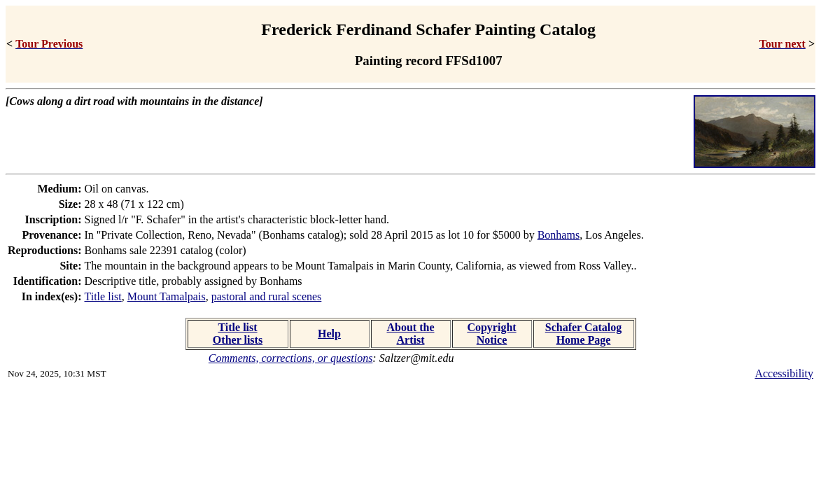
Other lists (238, 340)
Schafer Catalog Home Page (583, 334)
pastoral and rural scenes (267, 296)
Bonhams (559, 235)
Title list (103, 296)
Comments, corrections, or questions (291, 358)
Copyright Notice (491, 334)
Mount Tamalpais (167, 296)
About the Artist (410, 334)
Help (329, 334)
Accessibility (784, 373)
